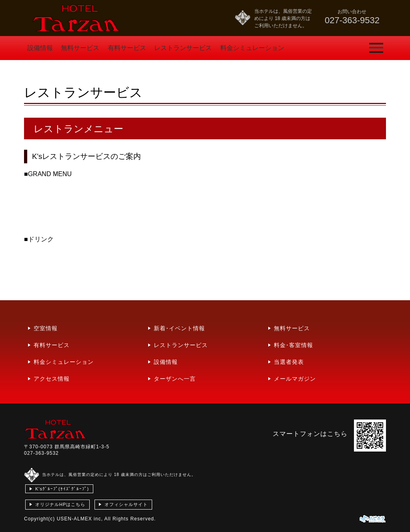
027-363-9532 (41, 453)
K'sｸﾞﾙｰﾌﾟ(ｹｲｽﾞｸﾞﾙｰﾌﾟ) (62, 489)
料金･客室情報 (293, 345)
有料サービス (127, 48)
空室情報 (46, 328)
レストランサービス (183, 48)
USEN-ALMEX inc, (80, 519)
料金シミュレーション (252, 48)
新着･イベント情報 (179, 328)
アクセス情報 (52, 379)
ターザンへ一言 (175, 379)
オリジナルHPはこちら (60, 504)
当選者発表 (289, 362)
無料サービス (80, 48)
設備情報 (40, 48)
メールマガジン (295, 379)
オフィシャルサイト (126, 504)
